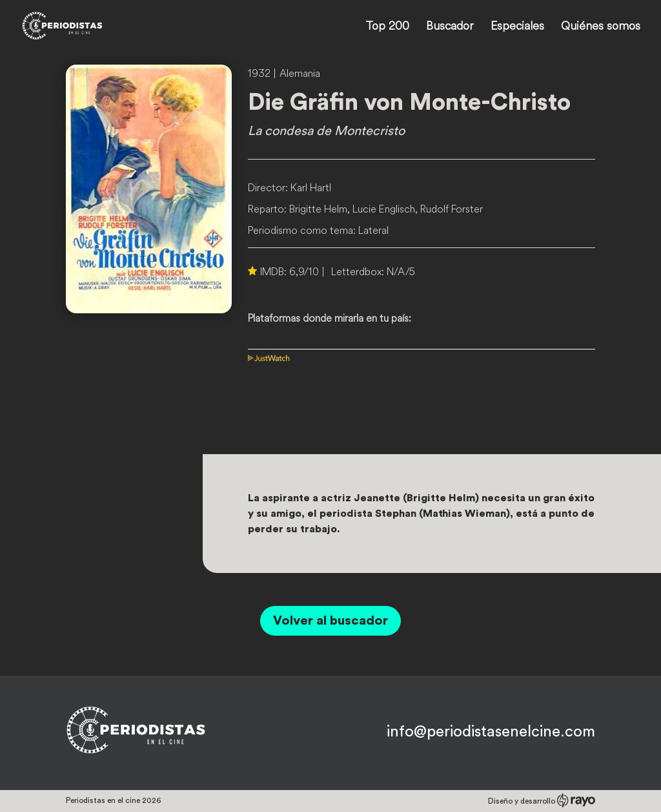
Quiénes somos (601, 27)
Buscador (450, 27)
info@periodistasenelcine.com (491, 732)
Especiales (517, 27)
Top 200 (387, 27)
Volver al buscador (330, 621)
